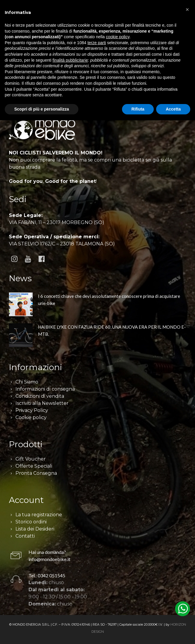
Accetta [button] (173, 109)
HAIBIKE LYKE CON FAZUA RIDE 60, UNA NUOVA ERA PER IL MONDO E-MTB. (112, 330)
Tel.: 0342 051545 (47, 575)
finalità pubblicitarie (70, 60)
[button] (187, 9)
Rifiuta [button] (138, 109)
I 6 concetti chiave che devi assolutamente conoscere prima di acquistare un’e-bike (109, 300)
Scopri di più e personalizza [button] (42, 109)
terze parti (97, 43)
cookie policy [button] (118, 37)
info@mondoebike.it (49, 559)
